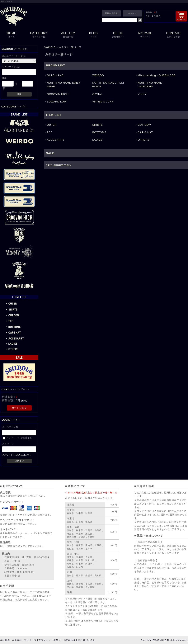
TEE (50, 132)
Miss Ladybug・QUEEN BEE (157, 75)
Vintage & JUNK (103, 102)
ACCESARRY (56, 140)
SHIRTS (98, 125)
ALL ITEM (68, 35)
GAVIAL (97, 94)
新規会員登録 (111, 13)
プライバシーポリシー (51, 640)
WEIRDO (98, 75)
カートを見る (19, 408)
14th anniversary (59, 165)
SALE (50, 153)
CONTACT (174, 35)
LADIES (97, 140)
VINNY (142, 94)
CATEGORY (39, 35)
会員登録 (17, 640)
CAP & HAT (145, 132)
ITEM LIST (54, 115)
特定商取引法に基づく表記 (80, 640)
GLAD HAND (55, 75)
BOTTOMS (99, 132)
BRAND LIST (56, 65)
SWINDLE (50, 47)
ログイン (132, 13)
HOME (12, 35)
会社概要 (5, 640)
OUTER (52, 125)
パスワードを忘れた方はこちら (17, 455)
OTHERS (144, 140)
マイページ (30, 640)
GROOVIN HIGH (58, 94)
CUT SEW (144, 125)
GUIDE (118, 35)
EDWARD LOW (57, 102)
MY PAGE (145, 35)
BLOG (94, 35)
